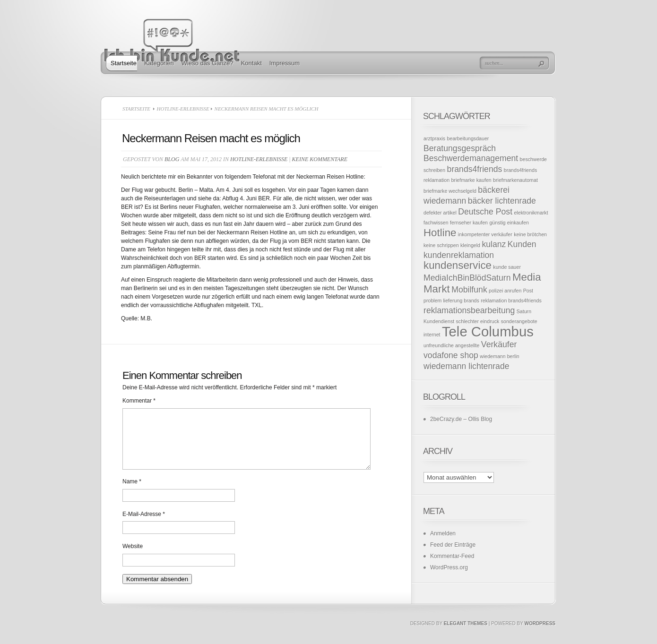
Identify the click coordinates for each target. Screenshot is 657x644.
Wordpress (540, 635)
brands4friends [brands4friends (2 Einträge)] (475, 169)
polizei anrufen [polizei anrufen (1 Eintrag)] (505, 291)
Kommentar (139, 401)
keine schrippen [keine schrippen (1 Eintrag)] (441, 245)
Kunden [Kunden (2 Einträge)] (522, 244)
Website (133, 558)
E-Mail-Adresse (144, 525)
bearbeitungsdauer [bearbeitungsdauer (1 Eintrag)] (468, 138)
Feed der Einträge (453, 545)
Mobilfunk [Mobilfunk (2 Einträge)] (469, 290)
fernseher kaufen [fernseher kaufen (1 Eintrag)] (469, 223)
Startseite (124, 63)
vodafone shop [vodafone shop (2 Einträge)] (451, 355)
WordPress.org (449, 567)
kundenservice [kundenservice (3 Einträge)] (458, 265)
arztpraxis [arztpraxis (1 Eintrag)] (434, 138)
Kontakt (251, 63)
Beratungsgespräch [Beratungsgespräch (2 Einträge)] (460, 148)
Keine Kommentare (320, 159)
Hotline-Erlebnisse (183, 109)
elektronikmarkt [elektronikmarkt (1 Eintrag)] (531, 213)
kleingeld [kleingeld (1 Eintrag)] (470, 245)
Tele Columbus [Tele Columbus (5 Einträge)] (488, 331)
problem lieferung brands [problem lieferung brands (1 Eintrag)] (451, 301)
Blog (172, 159)
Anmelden (443, 533)
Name (132, 493)
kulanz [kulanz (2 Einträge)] (494, 244)
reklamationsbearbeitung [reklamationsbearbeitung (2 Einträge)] (469, 310)
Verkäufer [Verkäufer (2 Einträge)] (499, 344)
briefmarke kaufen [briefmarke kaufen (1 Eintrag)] (471, 180)
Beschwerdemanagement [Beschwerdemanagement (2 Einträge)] (471, 158)
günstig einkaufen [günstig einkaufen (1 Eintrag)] (509, 223)
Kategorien (159, 63)
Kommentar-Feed (452, 556)
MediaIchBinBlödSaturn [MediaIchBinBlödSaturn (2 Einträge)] (467, 278)
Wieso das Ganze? (207, 63)
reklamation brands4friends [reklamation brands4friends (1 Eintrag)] (511, 301)
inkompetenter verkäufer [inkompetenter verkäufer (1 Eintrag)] (485, 234)
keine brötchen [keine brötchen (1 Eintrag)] (530, 234)
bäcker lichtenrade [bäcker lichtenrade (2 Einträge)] (502, 201)
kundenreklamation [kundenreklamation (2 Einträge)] (459, 255)
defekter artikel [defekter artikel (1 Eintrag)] (440, 213)
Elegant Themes (466, 635)
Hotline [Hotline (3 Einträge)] (440, 233)
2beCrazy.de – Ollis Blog (461, 419)
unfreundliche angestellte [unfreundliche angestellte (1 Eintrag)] (452, 345)
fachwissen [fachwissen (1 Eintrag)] (436, 223)
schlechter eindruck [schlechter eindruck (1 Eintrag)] (478, 321)
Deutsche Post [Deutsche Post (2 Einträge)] (485, 212)
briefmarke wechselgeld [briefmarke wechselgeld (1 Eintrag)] (450, 191)
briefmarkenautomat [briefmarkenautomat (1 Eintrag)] (515, 180)
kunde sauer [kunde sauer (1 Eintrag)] (507, 267)
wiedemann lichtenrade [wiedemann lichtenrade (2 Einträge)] (467, 366)
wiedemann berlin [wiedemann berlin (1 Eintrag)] (500, 356)
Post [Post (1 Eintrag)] (528, 291)
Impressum (285, 63)
